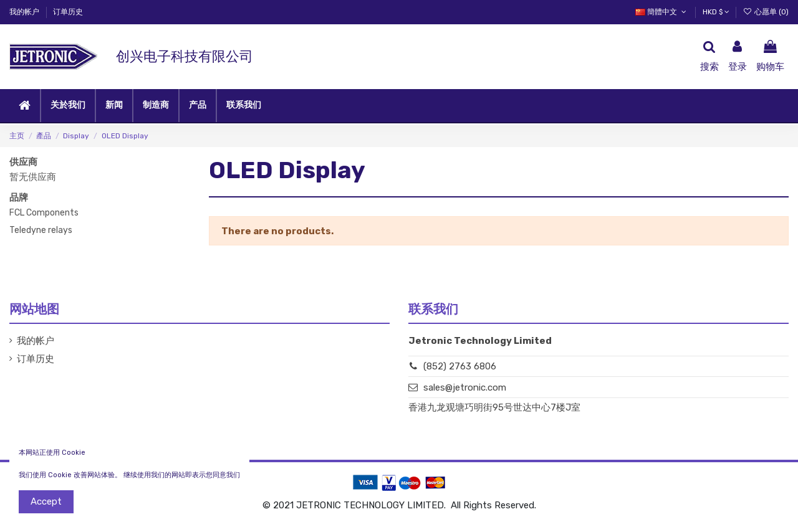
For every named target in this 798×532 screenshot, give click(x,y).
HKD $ (716, 12)
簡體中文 (662, 12)
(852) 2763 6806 (460, 366)
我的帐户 (25, 12)
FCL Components (44, 213)
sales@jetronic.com (465, 387)
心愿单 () (766, 12)
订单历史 (68, 12)
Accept (46, 501)
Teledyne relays (41, 230)
